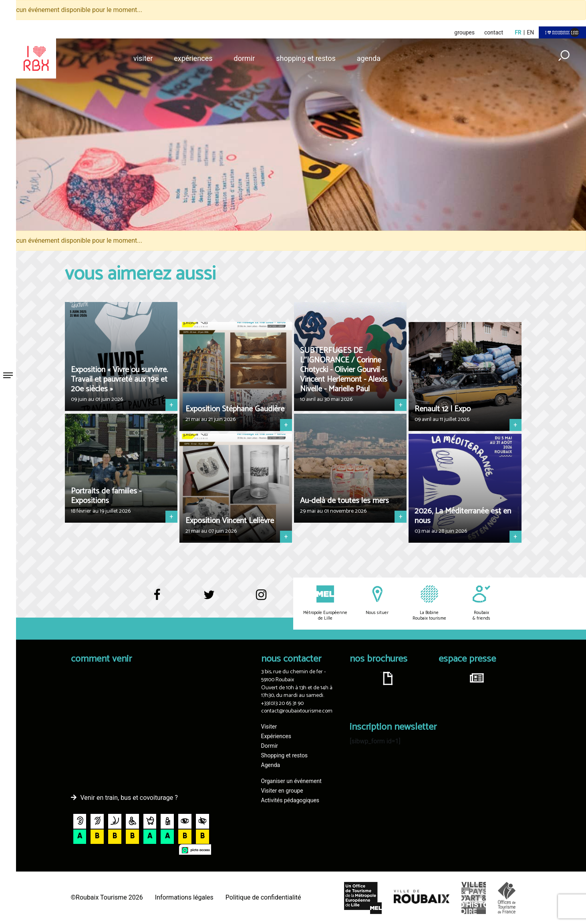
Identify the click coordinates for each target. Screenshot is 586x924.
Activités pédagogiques (290, 800)
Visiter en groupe (282, 791)
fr (518, 32)
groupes (464, 32)
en (530, 32)
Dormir (245, 58)
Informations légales (184, 897)
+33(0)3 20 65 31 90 (282, 704)
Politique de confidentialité (263, 897)
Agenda (369, 58)
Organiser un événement (291, 781)
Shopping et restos (306, 58)
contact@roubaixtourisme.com (297, 711)
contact (494, 32)
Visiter (143, 58)
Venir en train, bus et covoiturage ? (129, 798)
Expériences (193, 58)
